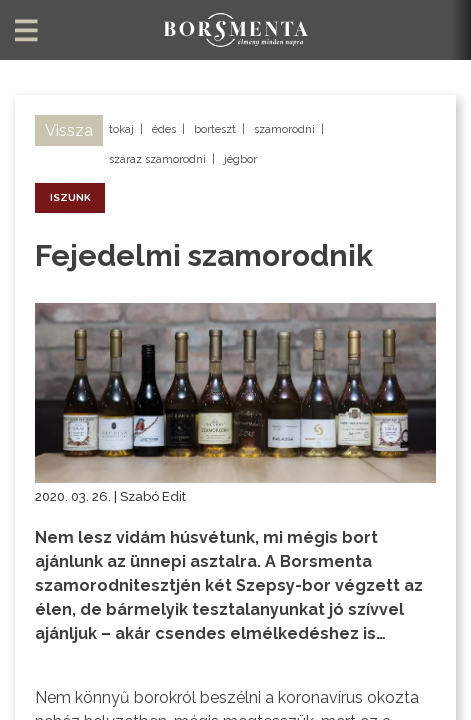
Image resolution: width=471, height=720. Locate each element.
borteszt (215, 129)
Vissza (69, 130)
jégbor (240, 159)
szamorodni (284, 129)
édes (164, 129)
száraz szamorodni (157, 159)
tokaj (121, 129)
